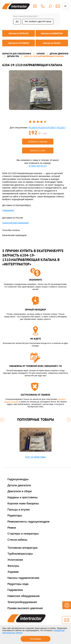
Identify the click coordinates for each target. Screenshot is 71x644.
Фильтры (13, 566)
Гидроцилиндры (18, 479)
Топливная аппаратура (22, 548)
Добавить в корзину (38, 142)
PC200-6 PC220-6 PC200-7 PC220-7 (47, 128)
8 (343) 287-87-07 (38, 166)
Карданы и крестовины (23, 497)
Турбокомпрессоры (20, 554)
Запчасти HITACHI (19, 33)
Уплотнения (15, 560)
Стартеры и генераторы (23, 534)
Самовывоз (8, 210)
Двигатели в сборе (20, 491)
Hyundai (15, 402)
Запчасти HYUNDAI (19, 43)
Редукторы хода (18, 584)
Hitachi (7, 402)
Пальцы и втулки (19, 510)
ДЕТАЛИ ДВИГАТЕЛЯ (59, 54)
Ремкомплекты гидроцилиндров (28, 522)
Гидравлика (15, 590)
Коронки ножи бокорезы (23, 503)
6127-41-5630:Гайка (36, 457)
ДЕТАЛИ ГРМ (13, 56)
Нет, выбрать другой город (38, 21)
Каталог (41, 54)
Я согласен (35, 639)
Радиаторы (15, 515)
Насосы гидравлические (23, 578)
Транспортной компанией (15, 223)
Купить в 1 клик (38, 150)
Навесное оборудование (24, 596)
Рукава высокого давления (25, 608)
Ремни (12, 528)
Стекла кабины (17, 540)
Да (17, 21)
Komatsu (61, 399)
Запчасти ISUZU (52, 43)
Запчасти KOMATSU (52, 33)
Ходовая (13, 572)
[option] (36, 90)
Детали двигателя (19, 485)
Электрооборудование (22, 602)
